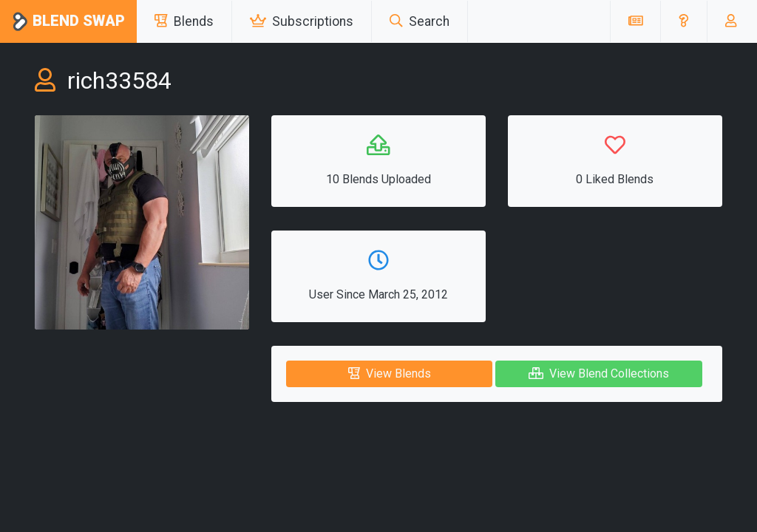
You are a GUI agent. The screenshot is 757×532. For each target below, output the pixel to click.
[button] (683, 21)
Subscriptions (302, 21)
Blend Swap (68, 22)
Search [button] (420, 21)
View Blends (390, 374)
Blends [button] (184, 21)
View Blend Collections (599, 374)
